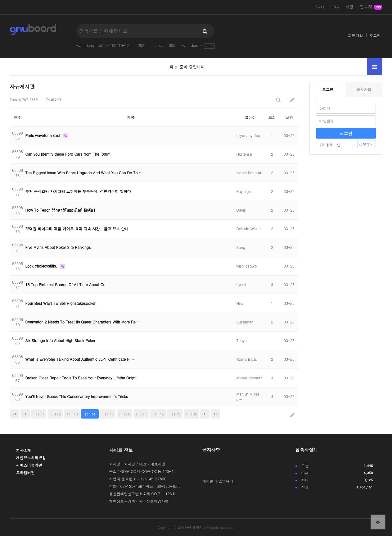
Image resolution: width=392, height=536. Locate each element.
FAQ (320, 7)
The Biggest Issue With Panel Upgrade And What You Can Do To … (84, 173)
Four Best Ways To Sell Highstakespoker (61, 303)
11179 (175, 414)
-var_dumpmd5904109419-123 (104, 45)
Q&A (335, 7)
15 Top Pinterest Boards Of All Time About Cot (66, 284)
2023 (142, 45)
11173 (72, 414)
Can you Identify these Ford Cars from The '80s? (68, 154)
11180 (191, 414)
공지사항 (211, 450)
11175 (108, 414)
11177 (141, 414)
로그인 (375, 35)
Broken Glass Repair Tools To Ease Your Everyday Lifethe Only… (82, 378)
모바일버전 (25, 472)
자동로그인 (328, 145)
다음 (205, 414)
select (158, 45)
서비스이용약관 (29, 465)
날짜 (289, 117)
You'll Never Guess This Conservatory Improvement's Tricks (77, 396)
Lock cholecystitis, (42, 266)
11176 (124, 414)
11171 (39, 414)
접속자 (371, 7)
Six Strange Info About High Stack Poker (60, 340)
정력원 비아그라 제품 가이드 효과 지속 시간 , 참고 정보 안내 (77, 229)
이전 (25, 414)
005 (172, 45)
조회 (272, 117)
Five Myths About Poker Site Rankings (58, 247)
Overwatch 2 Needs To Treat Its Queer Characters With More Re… (82, 322)
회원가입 (356, 35)
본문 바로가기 (0, 0)
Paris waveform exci (43, 135)
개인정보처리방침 (31, 458)
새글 (349, 7)
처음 (15, 414)
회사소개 (24, 450)
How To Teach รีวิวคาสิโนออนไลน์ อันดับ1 (61, 210)
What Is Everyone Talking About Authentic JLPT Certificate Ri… (80, 359)
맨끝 (215, 414)
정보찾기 (367, 144)
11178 (158, 414)
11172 (55, 414)
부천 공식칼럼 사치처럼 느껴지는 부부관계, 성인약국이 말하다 (78, 191)
